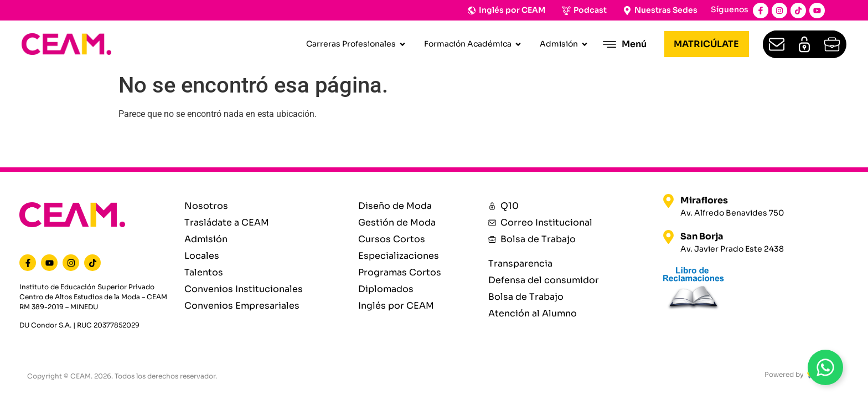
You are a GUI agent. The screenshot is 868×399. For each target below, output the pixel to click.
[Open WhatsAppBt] (825, 367)
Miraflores (704, 200)
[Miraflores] (668, 201)
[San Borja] (668, 237)
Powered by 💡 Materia (803, 374)
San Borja (702, 236)
